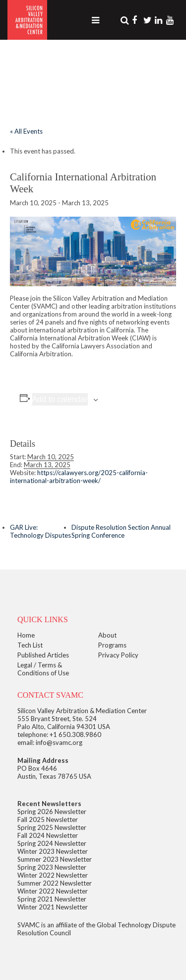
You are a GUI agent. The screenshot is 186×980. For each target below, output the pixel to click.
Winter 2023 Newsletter (53, 851)
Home (26, 635)
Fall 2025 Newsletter (48, 819)
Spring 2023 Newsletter (52, 867)
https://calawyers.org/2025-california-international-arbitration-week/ (79, 477)
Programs (112, 645)
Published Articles (43, 655)
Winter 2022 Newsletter (53, 875)
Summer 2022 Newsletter (55, 883)
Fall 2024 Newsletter (48, 835)
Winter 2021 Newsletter (53, 907)
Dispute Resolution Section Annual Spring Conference (121, 531)
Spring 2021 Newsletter (52, 899)
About (107, 635)
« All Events (26, 131)
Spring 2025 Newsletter (52, 827)
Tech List (30, 645)
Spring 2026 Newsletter (52, 812)
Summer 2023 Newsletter (55, 859)
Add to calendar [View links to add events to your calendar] (60, 399)
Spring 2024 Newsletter (52, 843)
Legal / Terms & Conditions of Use (43, 669)
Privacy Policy (118, 655)
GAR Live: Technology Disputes (40, 531)
